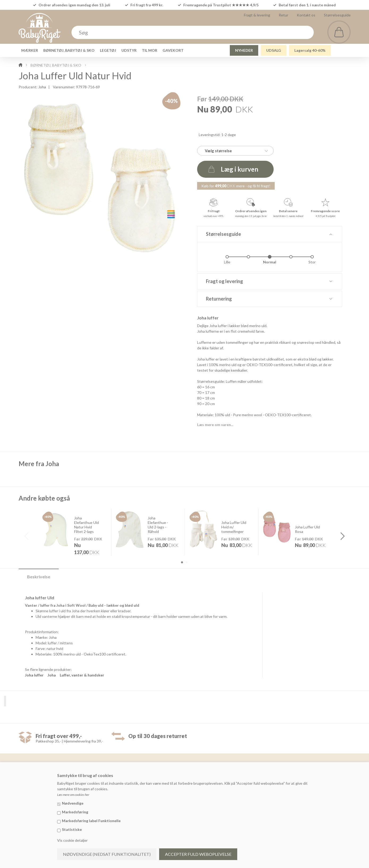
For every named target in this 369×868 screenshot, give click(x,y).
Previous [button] (27, 536)
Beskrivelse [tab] (39, 577)
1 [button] (182, 562)
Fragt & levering (257, 15)
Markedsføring (75, 812)
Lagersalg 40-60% (310, 50)
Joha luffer (34, 675)
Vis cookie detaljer (72, 840)
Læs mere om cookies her (73, 795)
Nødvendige (73, 803)
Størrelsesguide (337, 15)
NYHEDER (244, 50)
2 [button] (186, 562)
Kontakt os (306, 15)
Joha (42, 87)
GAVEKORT (173, 50)
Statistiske (72, 829)
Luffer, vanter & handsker (82, 675)
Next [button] (343, 536)
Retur (283, 15)
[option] (75, 532)
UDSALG (274, 50)
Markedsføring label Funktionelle (91, 821)
